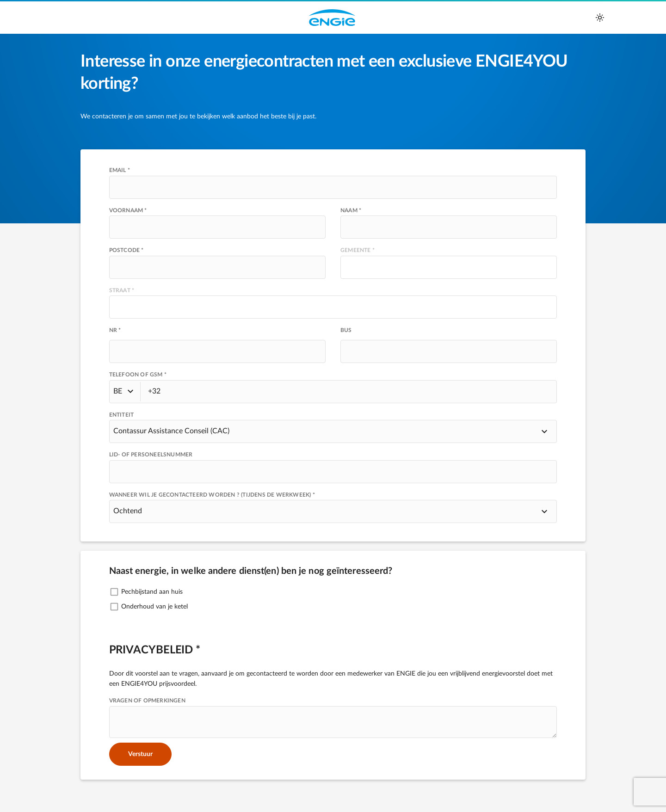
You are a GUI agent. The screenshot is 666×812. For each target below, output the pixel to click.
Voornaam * (128, 210)
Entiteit (122, 415)
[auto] (600, 18)
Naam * (351, 210)
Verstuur (140, 754)
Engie (332, 18)
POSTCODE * (126, 250)
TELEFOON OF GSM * (138, 375)
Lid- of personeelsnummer (151, 455)
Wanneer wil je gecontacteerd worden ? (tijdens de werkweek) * (212, 495)
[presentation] (217, 267)
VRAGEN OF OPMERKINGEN (147, 701)
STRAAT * (122, 290)
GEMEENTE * (358, 250)
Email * (120, 170)
